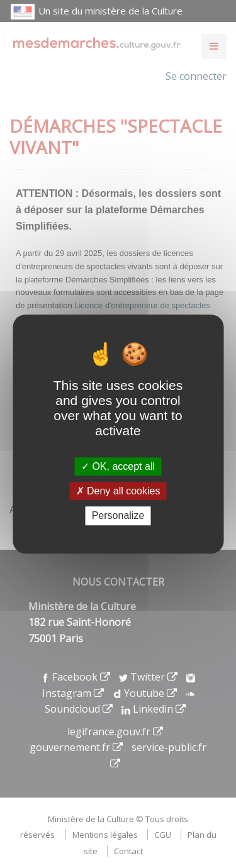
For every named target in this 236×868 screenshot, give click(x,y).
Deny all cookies (118, 491)
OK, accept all (118, 466)
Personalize (118, 516)
